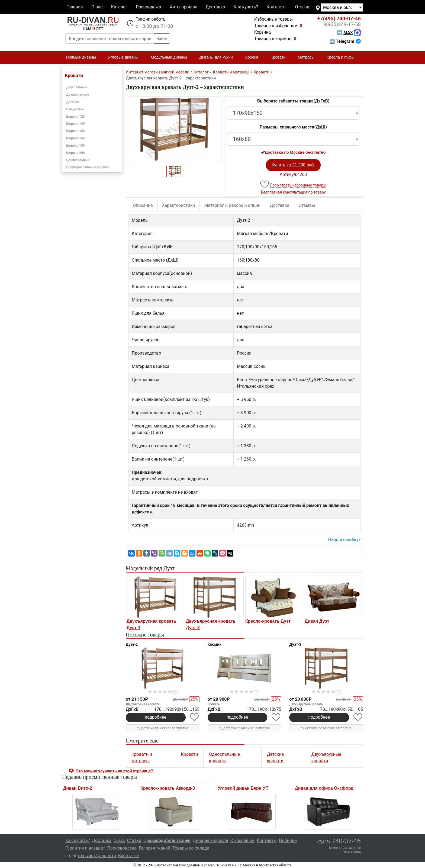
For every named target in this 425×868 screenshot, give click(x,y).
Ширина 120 (75, 117)
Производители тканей (167, 840)
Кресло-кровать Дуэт (268, 621)
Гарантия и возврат (85, 848)
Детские (73, 102)
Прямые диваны (83, 57)
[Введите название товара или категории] (110, 38)
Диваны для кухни (218, 57)
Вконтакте (129, 856)
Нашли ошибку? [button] (344, 540)
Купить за (293, 165)
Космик (215, 644)
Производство (122, 848)
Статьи (134, 840)
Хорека (254, 57)
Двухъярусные (78, 95)
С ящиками (75, 109)
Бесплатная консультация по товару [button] (293, 192)
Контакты (277, 7)
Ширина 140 (75, 124)
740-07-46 (339, 19)
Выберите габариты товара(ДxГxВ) (293, 101)
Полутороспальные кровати (88, 167)
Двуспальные (77, 87)
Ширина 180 (75, 146)
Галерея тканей (154, 848)
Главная (75, 7)
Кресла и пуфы (343, 57)
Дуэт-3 (295, 644)
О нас (97, 7)
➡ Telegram (345, 41)
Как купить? (246, 7)
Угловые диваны (126, 57)
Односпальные (78, 160)
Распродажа (148, 7)
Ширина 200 (75, 153)
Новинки (288, 840)
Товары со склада (191, 848)
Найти (162, 38)
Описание (143, 205)
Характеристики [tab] (179, 205)
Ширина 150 (75, 131)
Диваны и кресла (210, 840)
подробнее (156, 717)
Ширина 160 (75, 138)
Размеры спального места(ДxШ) (293, 127)
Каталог (119, 7)
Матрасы (308, 57)
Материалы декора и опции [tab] (233, 205)
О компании (242, 840)
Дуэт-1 (132, 644)
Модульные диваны (171, 57)
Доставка (215, 7)
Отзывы (303, 7)
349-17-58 (342, 24)
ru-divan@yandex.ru (97, 856)
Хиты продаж (183, 7)
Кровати (280, 57)
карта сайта (352, 852)
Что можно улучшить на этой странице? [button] (114, 771)
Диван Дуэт (317, 621)
